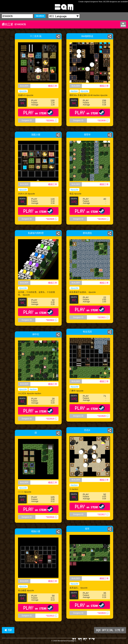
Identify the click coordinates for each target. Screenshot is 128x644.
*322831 (52, 120)
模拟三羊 (53, 86)
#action (74, 91)
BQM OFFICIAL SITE (110, 630)
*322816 (52, 517)
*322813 (52, 616)
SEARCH (40, 16)
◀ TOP (8, 630)
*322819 (52, 419)
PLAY (38, 113)
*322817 (103, 514)
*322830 (103, 120)
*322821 (103, 317)
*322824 (104, 221)
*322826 (52, 219)
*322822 (52, 320)
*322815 (103, 613)
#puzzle (23, 91)
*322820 (103, 416)
